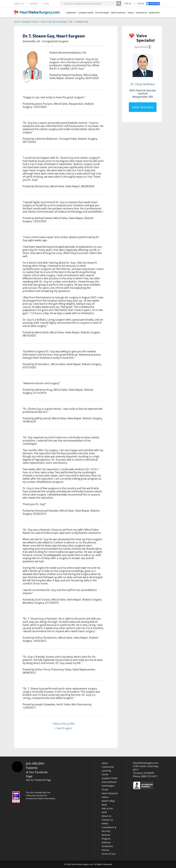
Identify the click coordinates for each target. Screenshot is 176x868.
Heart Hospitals (110, 793)
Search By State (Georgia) (54, 22)
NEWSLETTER (154, 13)
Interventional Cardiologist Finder (109, 786)
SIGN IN (141, 4)
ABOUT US (19, 4)
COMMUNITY (71, 13)
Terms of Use (109, 854)
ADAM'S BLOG (141, 13)
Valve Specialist (143, 107)
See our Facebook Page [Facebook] (38, 780)
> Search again (63, 728)
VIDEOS (131, 13)
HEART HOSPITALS (118, 13)
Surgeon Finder (30, 22)
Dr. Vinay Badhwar (143, 84)
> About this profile (63, 724)
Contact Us (107, 820)
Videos (105, 797)
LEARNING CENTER (86, 13)
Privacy (105, 850)
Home (17, 22)
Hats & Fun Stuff (107, 810)
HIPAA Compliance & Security (109, 827)
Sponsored (141, 47)
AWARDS (34, 4)
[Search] (119, 3)
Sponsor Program (106, 837)
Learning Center (106, 773)
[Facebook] (154, 4)
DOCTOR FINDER (102, 13)
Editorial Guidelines (107, 844)
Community (108, 767)
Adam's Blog (108, 801)
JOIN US (128, 4)
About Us (106, 816)
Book (104, 805)
